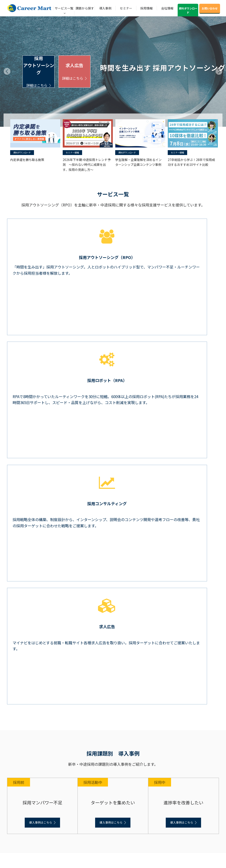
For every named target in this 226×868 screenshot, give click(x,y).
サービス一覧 (64, 8)
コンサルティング (23, 653)
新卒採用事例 (15, 733)
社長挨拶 (12, 806)
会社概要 (12, 788)
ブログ (12, 770)
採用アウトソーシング (38, 72)
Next (219, 72)
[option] (34, 141)
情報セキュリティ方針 (20, 825)
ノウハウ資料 (16, 756)
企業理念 (12, 812)
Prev (7, 72)
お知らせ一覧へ (113, 595)
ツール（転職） (22, 690)
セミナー (126, 8)
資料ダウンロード (188, 10)
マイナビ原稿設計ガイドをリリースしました (91, 534)
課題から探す (85, 8)
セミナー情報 (72, 152)
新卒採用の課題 (16, 713)
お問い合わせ (210, 8)
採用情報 (147, 8)
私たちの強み (15, 800)
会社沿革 (12, 794)
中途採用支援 (15, 672)
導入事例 (105, 8)
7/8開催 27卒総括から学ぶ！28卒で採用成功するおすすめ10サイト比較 (114, 547)
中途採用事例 (15, 739)
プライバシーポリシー (20, 818)
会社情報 (167, 8)
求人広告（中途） (23, 697)
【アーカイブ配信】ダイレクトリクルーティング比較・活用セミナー (110, 560)
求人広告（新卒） (23, 666)
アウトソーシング (23, 647)
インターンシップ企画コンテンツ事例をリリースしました (107, 521)
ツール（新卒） (22, 659)
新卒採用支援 (15, 641)
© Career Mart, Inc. (99, 857)
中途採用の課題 (16, 720)
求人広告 (74, 72)
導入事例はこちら (41, 446)
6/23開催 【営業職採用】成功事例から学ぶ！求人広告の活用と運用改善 (113, 573)
